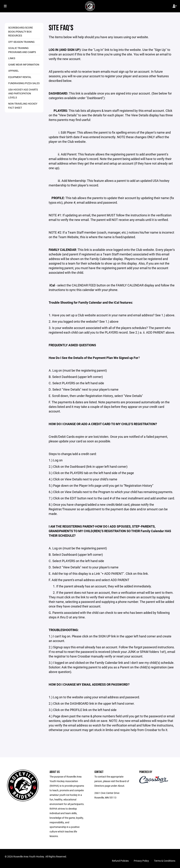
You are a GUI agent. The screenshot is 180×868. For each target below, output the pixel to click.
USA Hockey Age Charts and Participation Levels (23, 93)
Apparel (14, 71)
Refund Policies (120, 861)
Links (12, 58)
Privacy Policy (141, 861)
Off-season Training (21, 42)
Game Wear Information (24, 65)
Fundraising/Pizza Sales (24, 83)
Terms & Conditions (165, 861)
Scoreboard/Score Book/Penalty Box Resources (21, 32)
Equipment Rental (20, 77)
